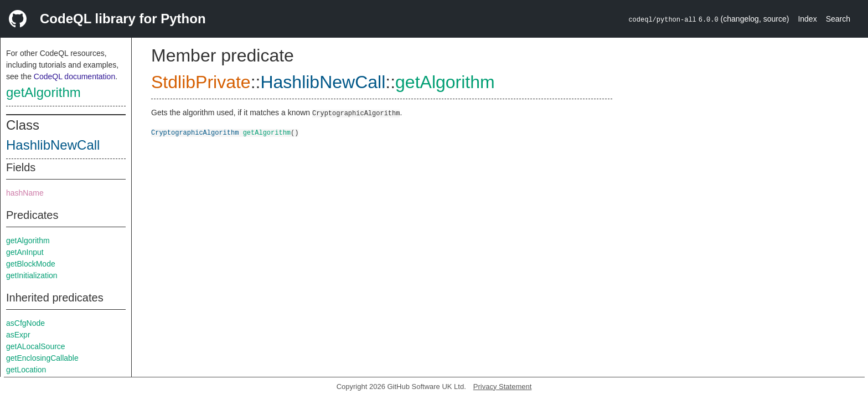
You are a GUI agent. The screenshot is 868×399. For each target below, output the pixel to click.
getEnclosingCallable (42, 358)
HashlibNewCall (53, 145)
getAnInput (25, 252)
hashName (25, 193)
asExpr (18, 335)
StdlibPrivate (201, 82)
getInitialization (32, 275)
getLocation (26, 370)
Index (807, 19)
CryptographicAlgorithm (195, 132)
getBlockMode (31, 264)
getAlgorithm (43, 92)
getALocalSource (36, 346)
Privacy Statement (503, 387)
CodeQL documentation (74, 76)
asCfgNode (25, 323)
